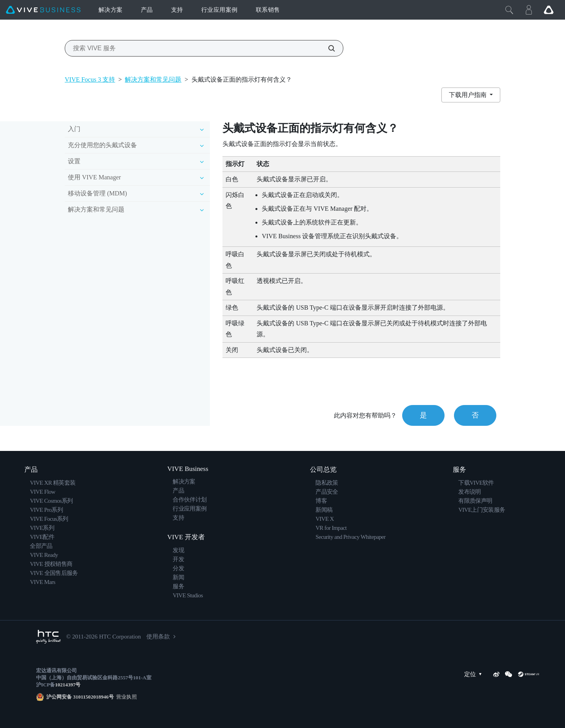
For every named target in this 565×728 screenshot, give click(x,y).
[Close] (509, 10)
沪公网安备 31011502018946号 (80, 697)
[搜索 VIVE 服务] (327, 48)
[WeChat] (508, 674)
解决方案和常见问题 (153, 79)
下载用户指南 (468, 95)
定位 (475, 674)
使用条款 (158, 637)
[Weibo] (496, 674)
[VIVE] (43, 10)
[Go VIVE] (549, 10)
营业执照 (125, 697)
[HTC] (48, 637)
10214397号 (68, 685)
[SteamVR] (529, 674)
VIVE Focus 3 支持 (90, 79)
